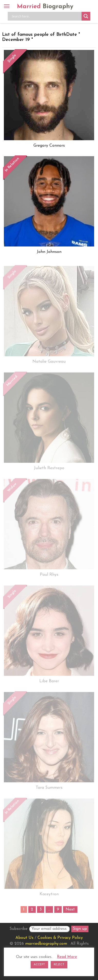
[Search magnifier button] (86, 16)
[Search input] (46, 16)
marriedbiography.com (46, 944)
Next (70, 910)
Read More (67, 957)
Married (45, 7)
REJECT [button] (59, 965)
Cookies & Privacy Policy (60, 938)
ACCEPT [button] (39, 965)
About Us (24, 938)
